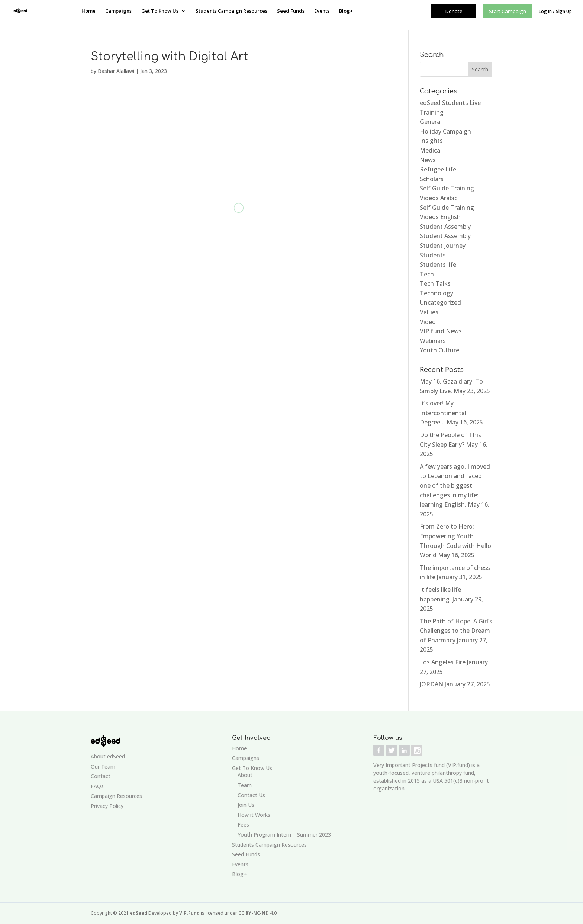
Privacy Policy (107, 806)
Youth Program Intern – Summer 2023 (284, 835)
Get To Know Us (160, 11)
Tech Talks (435, 283)
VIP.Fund (190, 913)
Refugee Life (438, 169)
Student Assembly (445, 227)
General (431, 122)
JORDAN (431, 684)
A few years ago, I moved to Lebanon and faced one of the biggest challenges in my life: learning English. (455, 485)
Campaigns (118, 11)
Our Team (103, 766)
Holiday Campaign (445, 131)
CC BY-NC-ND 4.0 (257, 913)
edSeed (139, 913)
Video (428, 322)
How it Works (254, 815)
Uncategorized (440, 302)
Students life (438, 264)
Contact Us (251, 795)
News (428, 160)
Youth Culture (439, 350)
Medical (431, 150)
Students (433, 255)
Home (88, 11)
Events (322, 11)
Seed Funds (291, 11)
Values (429, 312)
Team (245, 785)
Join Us (246, 805)
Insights (431, 141)
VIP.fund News (441, 331)
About (245, 775)
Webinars (433, 341)
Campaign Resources (116, 796)
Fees (243, 824)
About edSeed (108, 756)
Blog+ (346, 11)
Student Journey (443, 246)
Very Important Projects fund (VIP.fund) (422, 765)
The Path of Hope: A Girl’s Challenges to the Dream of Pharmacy (456, 631)
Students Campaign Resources (231, 11)
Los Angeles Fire (443, 662)
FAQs (97, 786)
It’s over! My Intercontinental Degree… (443, 413)
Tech (427, 274)
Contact (101, 776)
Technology (437, 293)
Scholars (432, 179)
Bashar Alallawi (116, 71)
